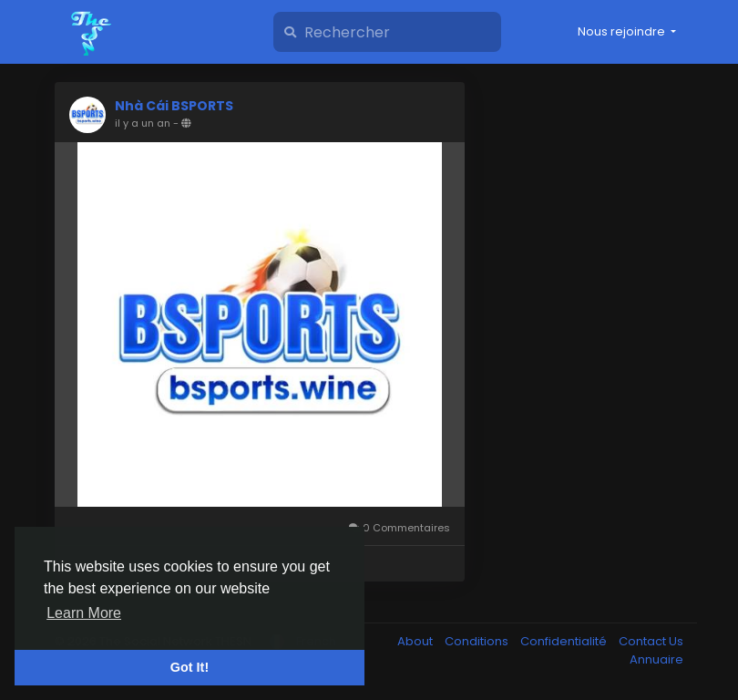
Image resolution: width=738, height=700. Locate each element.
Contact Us (651, 641)
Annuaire (656, 659)
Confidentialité (565, 641)
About (416, 641)
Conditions (478, 641)
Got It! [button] (190, 667)
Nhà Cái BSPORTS (174, 106)
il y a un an (143, 123)
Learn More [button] (84, 613)
